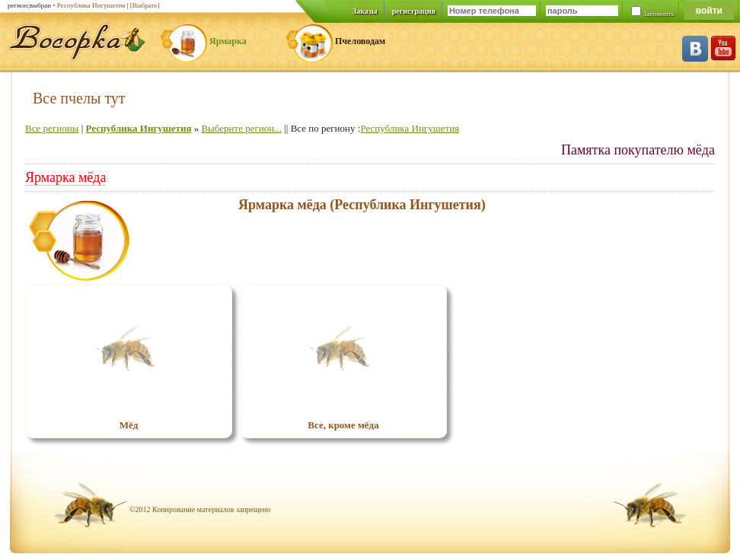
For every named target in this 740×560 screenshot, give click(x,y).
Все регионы (52, 128)
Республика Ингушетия (138, 128)
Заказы (365, 11)
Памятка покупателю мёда (638, 150)
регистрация (414, 11)
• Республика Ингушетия (89, 5)
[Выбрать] (145, 5)
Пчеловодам (360, 41)
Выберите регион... (241, 128)
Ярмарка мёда (65, 177)
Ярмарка (228, 41)
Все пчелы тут (79, 98)
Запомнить (659, 14)
